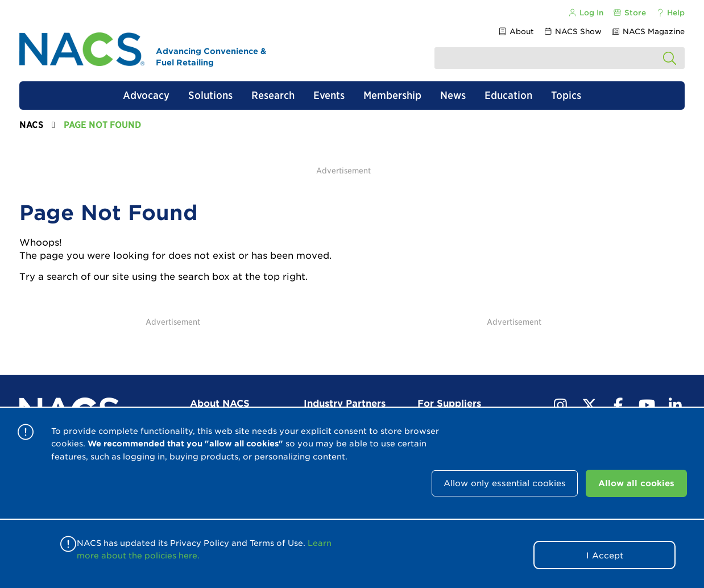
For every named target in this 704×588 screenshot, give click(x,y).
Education (508, 95)
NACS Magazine (648, 32)
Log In (585, 13)
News (453, 95)
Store (630, 13)
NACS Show (573, 32)
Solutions (210, 95)
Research (273, 95)
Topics (566, 95)
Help (670, 13)
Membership (392, 95)
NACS (31, 125)
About (515, 32)
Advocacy (146, 95)
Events (329, 95)
